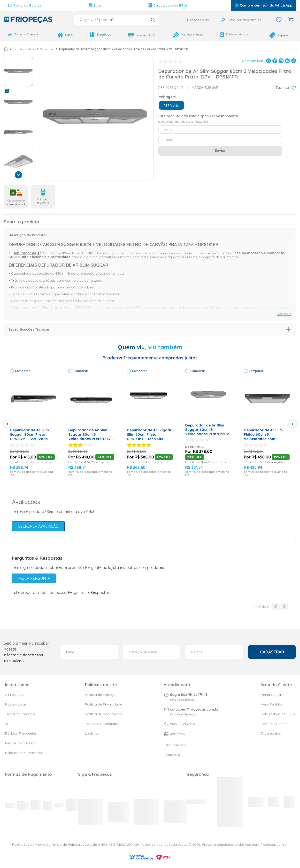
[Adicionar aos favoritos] (286, 88)
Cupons (279, 35)
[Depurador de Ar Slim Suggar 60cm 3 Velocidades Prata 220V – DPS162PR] (208, 423)
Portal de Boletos (25, 5)
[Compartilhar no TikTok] (294, 61)
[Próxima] (18, 175)
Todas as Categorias (24, 34)
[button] (171, 106)
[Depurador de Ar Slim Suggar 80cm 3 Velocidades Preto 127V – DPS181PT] (91, 423)
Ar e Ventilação (142, 35)
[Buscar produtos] (153, 20)
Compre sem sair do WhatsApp (264, 5)
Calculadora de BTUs (168, 5)
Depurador (47, 49)
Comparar (22, 371)
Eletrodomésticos (234, 34)
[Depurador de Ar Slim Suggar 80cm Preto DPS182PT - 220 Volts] (33, 423)
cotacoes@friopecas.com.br (194, 709)
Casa (65, 35)
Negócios (100, 35)
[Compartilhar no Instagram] (281, 61)
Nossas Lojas (198, 20)
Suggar (212, 88)
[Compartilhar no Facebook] (275, 61)
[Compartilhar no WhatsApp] (269, 61)
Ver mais (284, 314)
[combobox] (116, 20)
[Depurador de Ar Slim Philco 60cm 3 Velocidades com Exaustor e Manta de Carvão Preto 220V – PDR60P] (267, 423)
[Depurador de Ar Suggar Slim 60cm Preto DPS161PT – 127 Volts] (150, 423)
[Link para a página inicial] (6, 49)
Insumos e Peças (188, 35)
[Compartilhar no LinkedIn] (287, 61)
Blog (95, 5)
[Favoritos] (279, 20)
